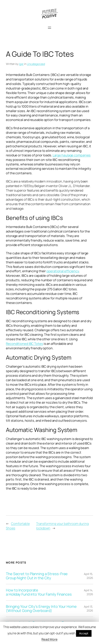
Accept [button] (84, 633)
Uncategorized (36, 64)
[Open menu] (49, 28)
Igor (21, 64)
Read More (49, 639)
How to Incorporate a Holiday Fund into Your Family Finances (39, 592)
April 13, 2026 (88, 608)
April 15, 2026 (88, 576)
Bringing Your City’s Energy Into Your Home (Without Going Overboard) (41, 609)
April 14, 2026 (88, 592)
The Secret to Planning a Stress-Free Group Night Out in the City (37, 576)
